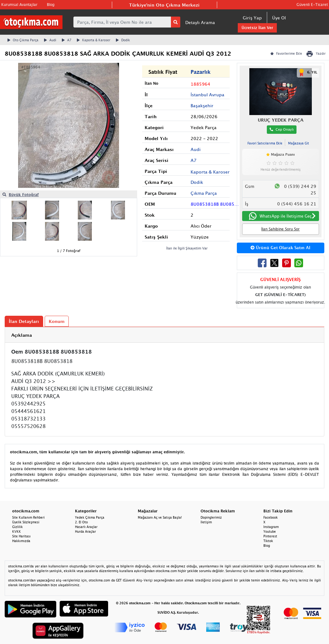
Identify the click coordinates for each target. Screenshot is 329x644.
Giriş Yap (252, 18)
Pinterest (270, 536)
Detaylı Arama (200, 22)
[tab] (164, 335)
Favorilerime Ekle (286, 53)
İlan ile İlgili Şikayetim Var (187, 248)
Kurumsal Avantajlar (19, 5)
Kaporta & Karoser (94, 40)
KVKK (17, 531)
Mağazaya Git (299, 143)
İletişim (206, 522)
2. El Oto (81, 522)
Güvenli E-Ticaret (312, 5)
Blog (51, 5)
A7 (67, 40)
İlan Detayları (24, 321)
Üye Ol (279, 18)
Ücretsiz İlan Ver (257, 28)
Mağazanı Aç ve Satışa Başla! (160, 517)
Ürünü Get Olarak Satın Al (280, 248)
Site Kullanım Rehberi (28, 517)
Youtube (270, 531)
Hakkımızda (21, 541)
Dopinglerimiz (211, 517)
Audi (50, 40)
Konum (57, 321)
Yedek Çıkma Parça (90, 517)
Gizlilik (17, 527)
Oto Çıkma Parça (23, 40)
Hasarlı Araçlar (86, 527)
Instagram (271, 527)
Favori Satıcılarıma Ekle (265, 143)
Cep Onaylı (282, 129)
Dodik (123, 40)
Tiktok (268, 541)
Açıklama (22, 335)
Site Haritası (21, 536)
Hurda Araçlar (85, 531)
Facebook (271, 517)
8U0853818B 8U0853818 (215, 204)
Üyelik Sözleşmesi (26, 522)
